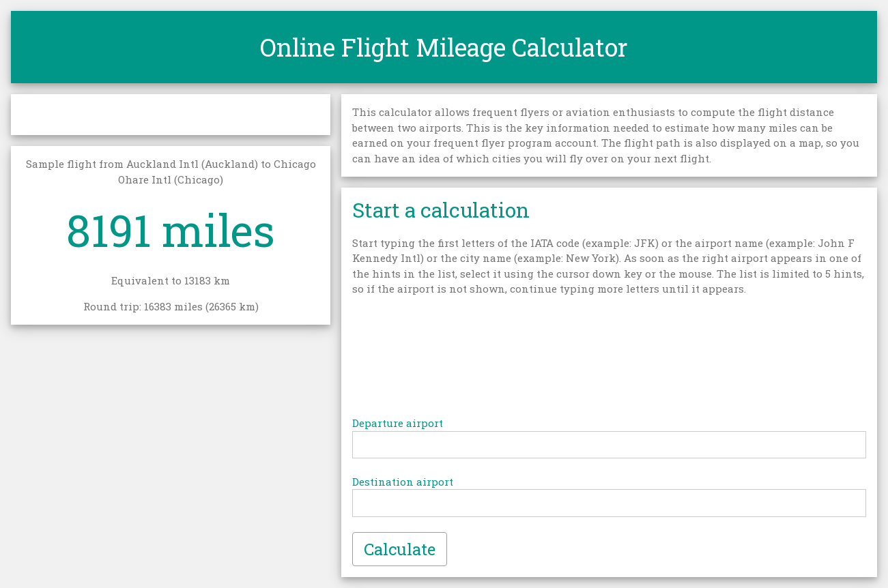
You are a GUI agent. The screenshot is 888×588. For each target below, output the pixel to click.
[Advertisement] (610, 359)
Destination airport (403, 482)
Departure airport (398, 423)
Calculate (400, 549)
